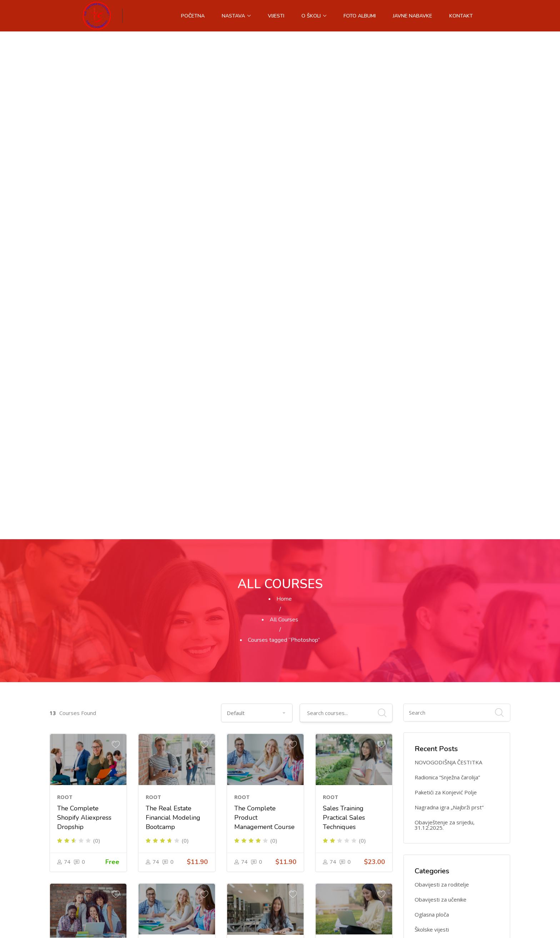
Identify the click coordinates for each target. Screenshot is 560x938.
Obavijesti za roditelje (442, 377)
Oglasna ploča (432, 407)
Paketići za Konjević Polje (446, 285)
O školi (314, 16)
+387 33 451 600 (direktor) (214, 800)
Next (235, 697)
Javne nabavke (412, 16)
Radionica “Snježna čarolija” (447, 270)
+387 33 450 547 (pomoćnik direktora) (228, 828)
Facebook (195, 857)
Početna (193, 16)
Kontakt (461, 16)
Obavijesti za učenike (441, 392)
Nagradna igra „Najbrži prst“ (449, 300)
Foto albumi (360, 16)
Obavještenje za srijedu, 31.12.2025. (445, 317)
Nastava (236, 16)
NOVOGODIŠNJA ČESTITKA (448, 255)
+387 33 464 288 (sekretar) (215, 814)
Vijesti (276, 16)
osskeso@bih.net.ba (207, 843)
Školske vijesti (432, 422)
